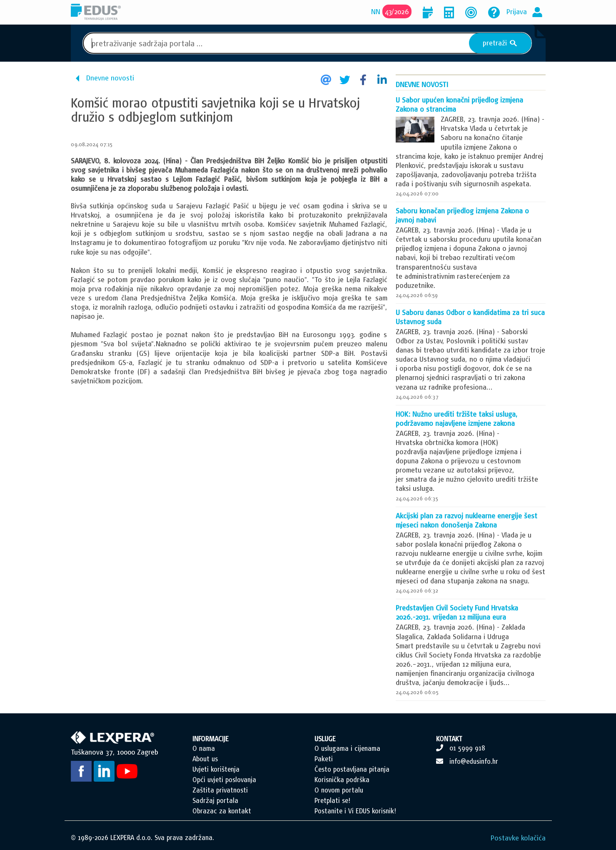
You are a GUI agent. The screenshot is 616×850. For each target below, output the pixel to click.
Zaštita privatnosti (220, 790)
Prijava (517, 11)
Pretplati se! (332, 800)
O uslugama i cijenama (347, 748)
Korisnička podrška (342, 780)
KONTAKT (449, 739)
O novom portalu (339, 790)
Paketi (324, 759)
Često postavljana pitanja (352, 769)
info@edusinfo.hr (474, 761)
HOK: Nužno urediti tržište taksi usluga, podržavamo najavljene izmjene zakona (457, 419)
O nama (204, 748)
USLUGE (325, 739)
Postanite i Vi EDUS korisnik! (355, 811)
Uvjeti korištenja (216, 769)
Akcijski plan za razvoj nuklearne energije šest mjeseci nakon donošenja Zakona (466, 520)
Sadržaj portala (215, 800)
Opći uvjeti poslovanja (224, 780)
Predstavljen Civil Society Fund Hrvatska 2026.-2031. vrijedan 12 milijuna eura (457, 612)
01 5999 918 (467, 748)
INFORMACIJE (211, 739)
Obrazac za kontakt (222, 811)
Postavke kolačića (518, 838)
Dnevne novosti (110, 78)
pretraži (500, 43)
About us (205, 759)
